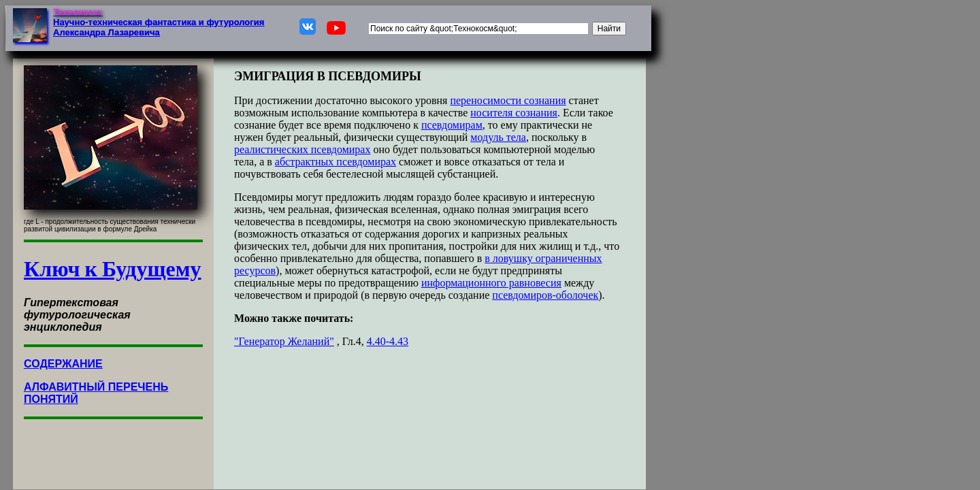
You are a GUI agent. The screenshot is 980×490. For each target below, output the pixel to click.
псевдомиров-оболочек (545, 295)
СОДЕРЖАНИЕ (63, 364)
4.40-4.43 (388, 341)
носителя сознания (514, 113)
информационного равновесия (491, 283)
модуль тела (498, 137)
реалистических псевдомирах (302, 149)
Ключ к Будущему (113, 269)
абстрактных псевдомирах (336, 162)
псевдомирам (452, 125)
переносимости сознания (508, 100)
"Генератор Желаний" (284, 341)
